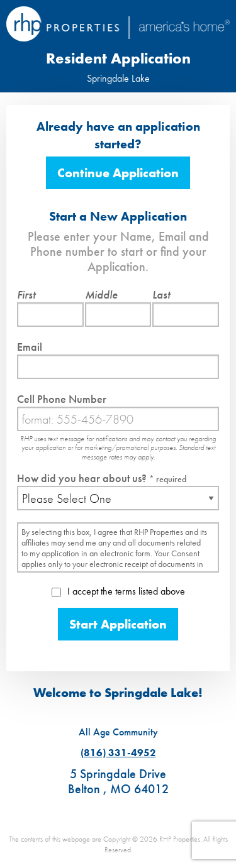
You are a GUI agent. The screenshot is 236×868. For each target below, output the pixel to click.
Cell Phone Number (62, 399)
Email (30, 347)
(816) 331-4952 (118, 753)
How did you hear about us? (102, 478)
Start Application (118, 624)
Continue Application (118, 173)
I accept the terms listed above (118, 591)
